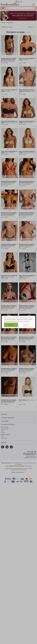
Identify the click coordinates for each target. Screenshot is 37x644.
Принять (11, 325)
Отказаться (26, 325)
